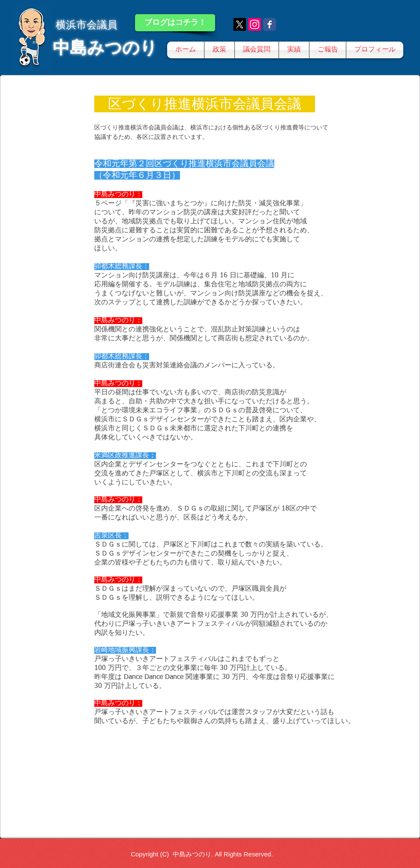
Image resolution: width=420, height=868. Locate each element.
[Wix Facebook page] (270, 24)
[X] (240, 24)
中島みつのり (105, 48)
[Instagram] (255, 24)
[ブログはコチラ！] (175, 23)
